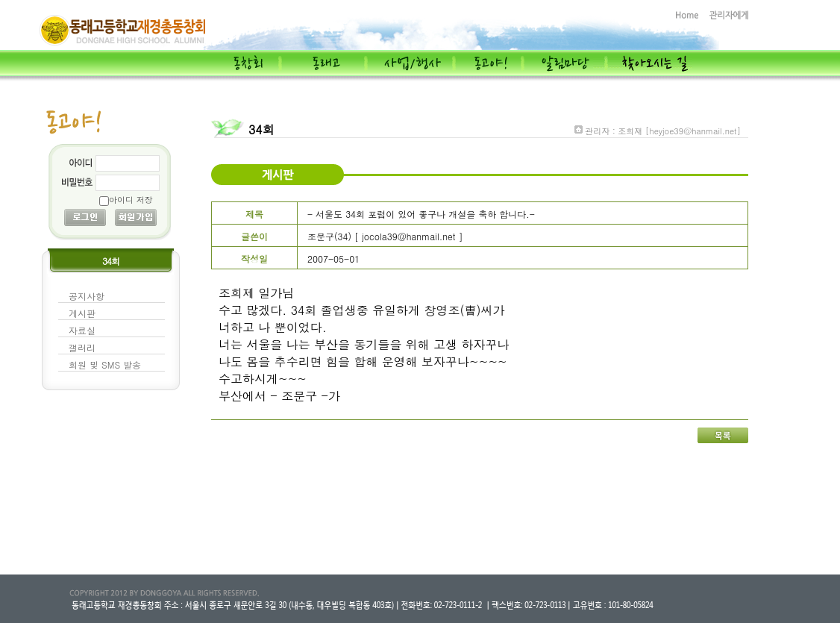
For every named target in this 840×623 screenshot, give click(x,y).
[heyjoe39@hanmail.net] (693, 131)
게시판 (82, 313)
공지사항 (87, 296)
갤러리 (82, 347)
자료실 (82, 330)
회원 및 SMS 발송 (105, 364)
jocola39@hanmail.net (408, 236)
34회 (261, 129)
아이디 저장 (131, 200)
